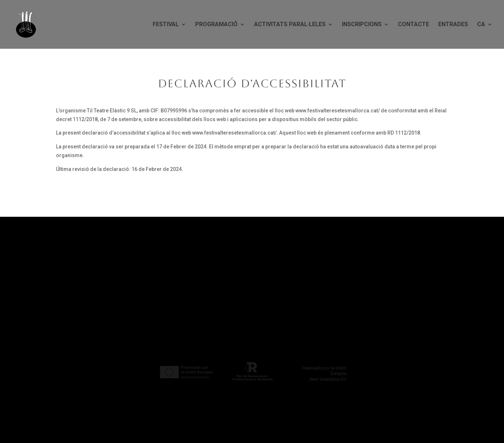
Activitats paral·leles (290, 25)
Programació (216, 25)
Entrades (453, 25)
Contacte (414, 25)
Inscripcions (362, 25)
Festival (166, 25)
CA (481, 25)
